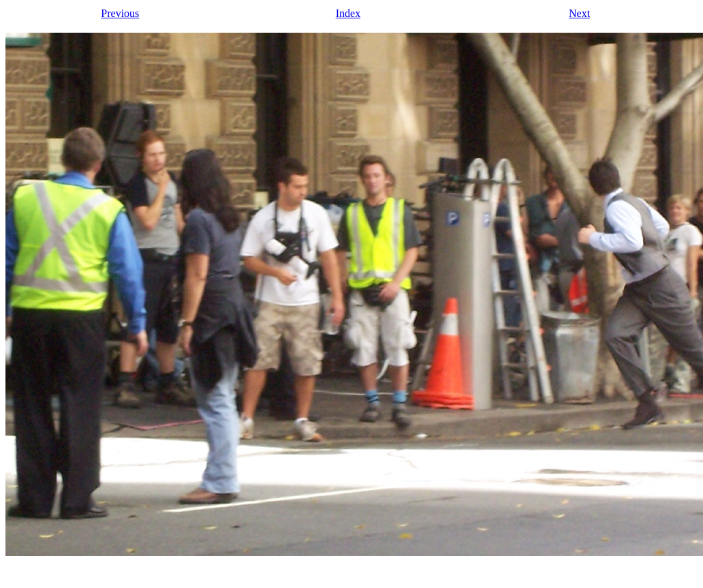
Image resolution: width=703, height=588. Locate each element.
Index (348, 13)
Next (579, 13)
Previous (120, 13)
